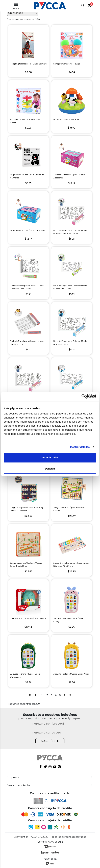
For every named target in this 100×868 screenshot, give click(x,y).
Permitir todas (50, 457)
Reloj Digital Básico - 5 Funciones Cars (28, 64)
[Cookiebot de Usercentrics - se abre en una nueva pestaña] (81, 396)
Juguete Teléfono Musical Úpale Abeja (71, 674)
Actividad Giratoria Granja (66, 119)
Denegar (50, 469)
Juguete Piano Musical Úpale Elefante (28, 618)
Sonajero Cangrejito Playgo (67, 64)
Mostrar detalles (80, 447)
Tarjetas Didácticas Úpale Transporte (28, 230)
